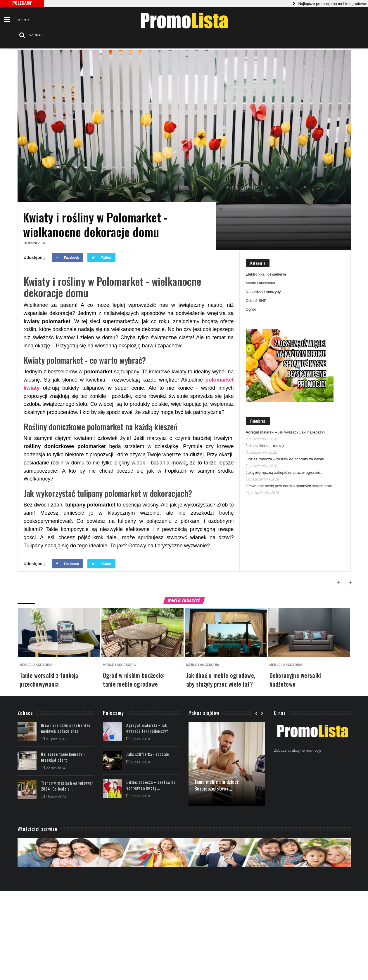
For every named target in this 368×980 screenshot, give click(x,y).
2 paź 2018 (138, 739)
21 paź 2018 (54, 739)
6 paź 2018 (138, 762)
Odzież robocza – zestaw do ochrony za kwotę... (287, 459)
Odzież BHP (256, 301)
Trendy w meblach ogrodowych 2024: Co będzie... (68, 786)
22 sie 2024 (53, 768)
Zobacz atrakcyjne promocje (298, 750)
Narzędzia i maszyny (263, 292)
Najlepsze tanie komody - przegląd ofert (63, 757)
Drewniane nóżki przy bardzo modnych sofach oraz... (291, 486)
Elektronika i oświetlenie (266, 274)
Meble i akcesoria (261, 283)
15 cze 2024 (54, 797)
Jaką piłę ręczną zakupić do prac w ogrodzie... (285, 472)
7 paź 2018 (138, 796)
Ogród (251, 309)
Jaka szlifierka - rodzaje (266, 446)
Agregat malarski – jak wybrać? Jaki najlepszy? (286, 432)
